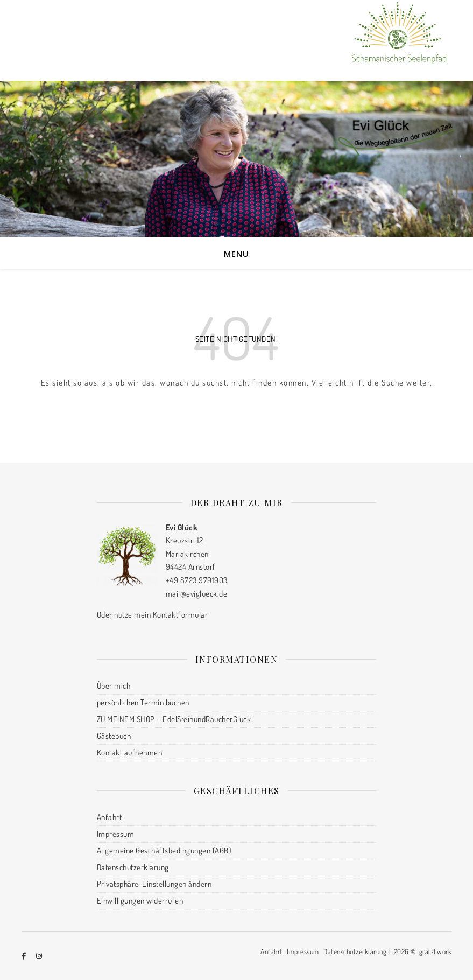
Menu (236, 254)
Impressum (116, 834)
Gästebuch (114, 736)
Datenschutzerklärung (133, 867)
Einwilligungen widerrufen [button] (140, 901)
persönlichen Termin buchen (143, 702)
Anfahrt (110, 817)
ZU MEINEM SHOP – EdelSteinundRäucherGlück (174, 719)
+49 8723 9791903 (197, 580)
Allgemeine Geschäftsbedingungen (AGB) (164, 850)
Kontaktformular (181, 615)
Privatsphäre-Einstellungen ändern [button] (154, 884)
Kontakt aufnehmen (130, 752)
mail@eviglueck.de (197, 594)
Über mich (114, 686)
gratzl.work (436, 951)
